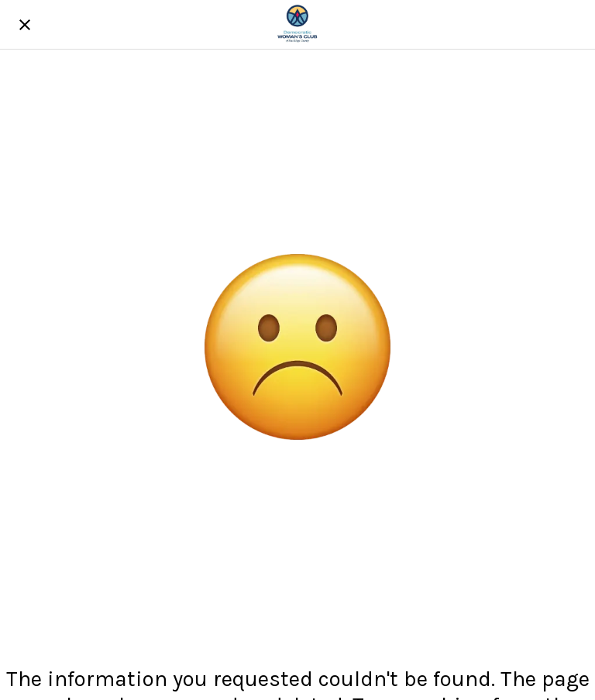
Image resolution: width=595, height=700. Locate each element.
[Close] (25, 25)
